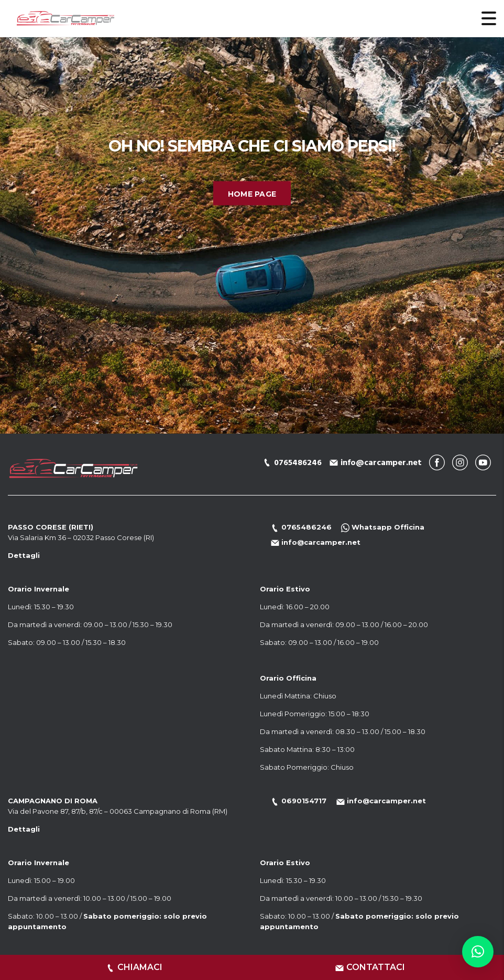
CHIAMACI (140, 967)
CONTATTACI (376, 967)
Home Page (252, 193)
